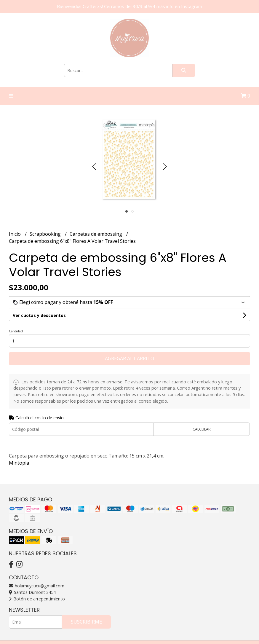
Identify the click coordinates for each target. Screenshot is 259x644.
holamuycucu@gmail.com (37, 586)
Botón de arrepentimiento (37, 599)
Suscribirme (86, 622)
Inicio (15, 234)
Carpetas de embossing (96, 234)
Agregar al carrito (129, 358)
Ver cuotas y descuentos (39, 315)
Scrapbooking (46, 234)
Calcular (202, 429)
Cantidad (16, 331)
